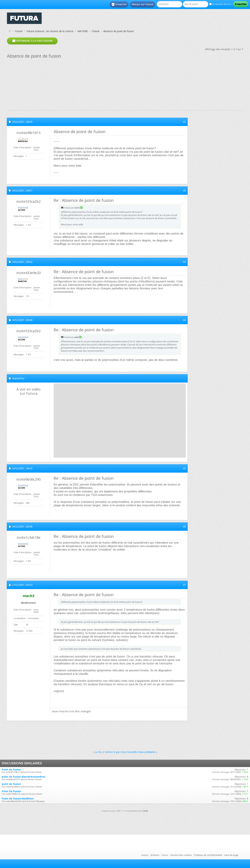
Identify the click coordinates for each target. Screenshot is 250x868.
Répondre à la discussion (32, 41)
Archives (155, 855)
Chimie (96, 31)
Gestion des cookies (181, 855)
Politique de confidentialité (208, 855)
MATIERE (83, 31)
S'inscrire (119, 5)
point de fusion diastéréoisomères (24, 777)
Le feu (98, 752)
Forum (19, 31)
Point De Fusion (11, 791)
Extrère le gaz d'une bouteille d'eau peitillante (130, 752)
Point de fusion (11, 770)
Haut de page (231, 855)
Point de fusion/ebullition (18, 798)
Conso (165, 855)
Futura (145, 855)
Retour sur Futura (143, 4)
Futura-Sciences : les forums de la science (50, 31)
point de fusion (11, 784)
